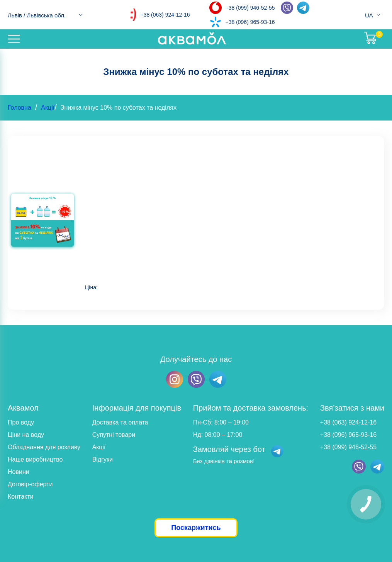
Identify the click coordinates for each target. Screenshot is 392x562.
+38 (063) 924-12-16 (165, 15)
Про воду (21, 422)
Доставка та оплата (120, 422)
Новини (19, 472)
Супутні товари (114, 435)
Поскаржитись (196, 528)
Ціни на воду (26, 435)
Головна (20, 108)
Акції (48, 108)
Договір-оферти (30, 484)
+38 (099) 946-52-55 (250, 8)
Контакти (21, 497)
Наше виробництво (35, 459)
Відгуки (103, 459)
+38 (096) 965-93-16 (250, 22)
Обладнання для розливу (44, 447)
